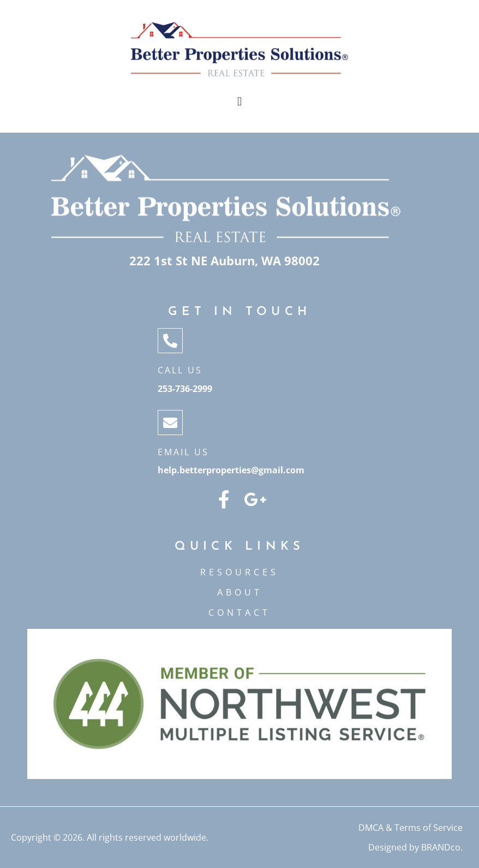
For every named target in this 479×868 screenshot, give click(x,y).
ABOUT (240, 592)
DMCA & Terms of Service (411, 828)
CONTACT (239, 613)
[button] (239, 102)
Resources (239, 572)
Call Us (180, 370)
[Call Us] (170, 341)
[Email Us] (170, 423)
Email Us (183, 452)
